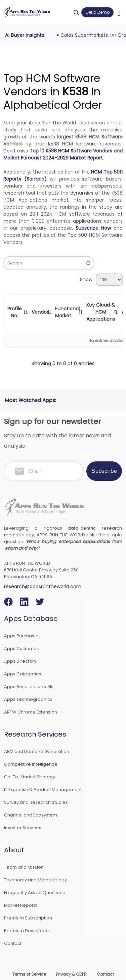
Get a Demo (97, 12)
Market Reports (21, 891)
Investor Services (23, 813)
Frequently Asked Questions (34, 878)
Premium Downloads (27, 916)
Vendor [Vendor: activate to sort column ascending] (40, 312)
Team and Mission (24, 852)
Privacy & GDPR (71, 959)
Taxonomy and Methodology (35, 865)
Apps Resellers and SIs (29, 672)
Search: (49, 263)
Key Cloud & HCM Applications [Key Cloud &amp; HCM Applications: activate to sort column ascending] (101, 312)
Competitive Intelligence (31, 749)
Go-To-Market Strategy (30, 762)
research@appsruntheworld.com (43, 572)
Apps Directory (20, 646)
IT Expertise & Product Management (43, 775)
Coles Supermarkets (84, 35)
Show (101, 280)
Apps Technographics (28, 685)
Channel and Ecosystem (31, 800)
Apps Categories (23, 659)
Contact (13, 929)
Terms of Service (29, 959)
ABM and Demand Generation (37, 737)
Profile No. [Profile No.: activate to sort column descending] (15, 312)
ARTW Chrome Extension (31, 697)
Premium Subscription (28, 903)
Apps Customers (22, 634)
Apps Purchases (22, 621)
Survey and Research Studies (36, 788)
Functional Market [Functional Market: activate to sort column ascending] (67, 312)
